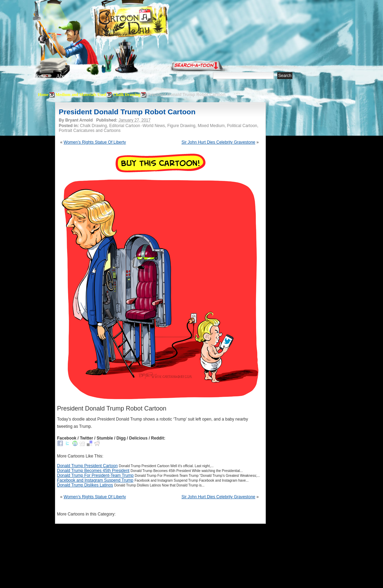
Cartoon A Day (148, 23)
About (63, 76)
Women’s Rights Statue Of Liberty (95, 142)
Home (40, 76)
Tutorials (117, 76)
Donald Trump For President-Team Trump (95, 475)
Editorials (88, 76)
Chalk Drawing (127, 95)
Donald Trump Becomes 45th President (93, 471)
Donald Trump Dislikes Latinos (85, 485)
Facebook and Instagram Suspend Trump (95, 480)
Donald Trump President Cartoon (87, 466)
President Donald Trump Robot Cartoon (127, 112)
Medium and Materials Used (81, 95)
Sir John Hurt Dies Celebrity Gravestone (218, 142)
